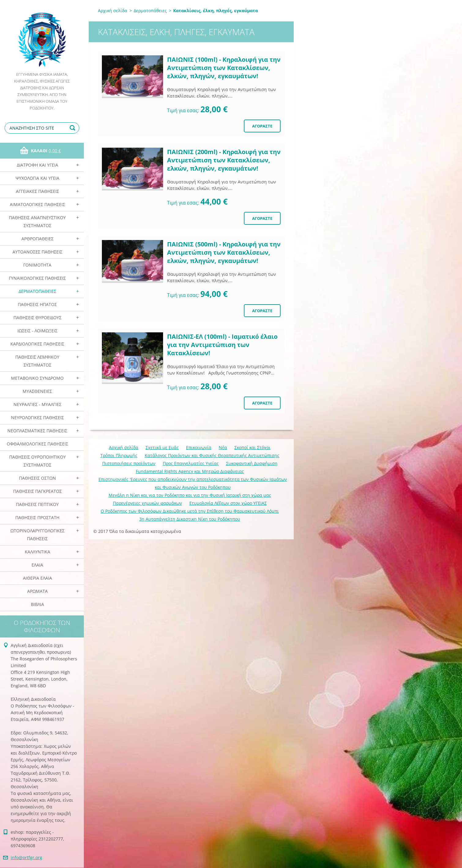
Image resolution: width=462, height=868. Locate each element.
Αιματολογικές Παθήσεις (37, 204)
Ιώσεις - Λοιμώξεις (37, 331)
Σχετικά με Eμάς (162, 447)
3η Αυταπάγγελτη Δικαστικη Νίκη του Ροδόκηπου (190, 519)
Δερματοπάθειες (37, 291)
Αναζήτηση (73, 128)
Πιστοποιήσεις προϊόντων (129, 463)
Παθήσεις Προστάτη (37, 517)
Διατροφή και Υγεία (37, 165)
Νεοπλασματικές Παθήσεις (37, 431)
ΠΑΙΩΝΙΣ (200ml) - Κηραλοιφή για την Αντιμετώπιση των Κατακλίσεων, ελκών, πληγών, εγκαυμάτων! (224, 160)
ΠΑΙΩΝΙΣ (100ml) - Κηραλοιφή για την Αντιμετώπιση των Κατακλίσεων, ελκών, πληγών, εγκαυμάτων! (224, 68)
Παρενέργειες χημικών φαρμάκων (147, 503)
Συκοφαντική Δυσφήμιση (252, 463)
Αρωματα (37, 591)
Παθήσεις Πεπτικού (37, 504)
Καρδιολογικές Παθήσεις (37, 344)
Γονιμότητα (37, 265)
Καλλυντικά (37, 552)
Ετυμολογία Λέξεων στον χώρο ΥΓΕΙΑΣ (228, 503)
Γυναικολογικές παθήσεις (37, 278)
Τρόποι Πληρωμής (119, 455)
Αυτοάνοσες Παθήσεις (37, 252)
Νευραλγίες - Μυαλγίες (37, 404)
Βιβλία (37, 604)
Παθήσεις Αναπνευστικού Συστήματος (37, 222)
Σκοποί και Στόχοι (252, 447)
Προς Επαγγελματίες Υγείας (191, 463)
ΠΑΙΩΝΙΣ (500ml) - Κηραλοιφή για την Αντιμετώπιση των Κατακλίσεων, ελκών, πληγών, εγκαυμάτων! (224, 252)
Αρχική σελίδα (113, 11)
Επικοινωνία (199, 447)
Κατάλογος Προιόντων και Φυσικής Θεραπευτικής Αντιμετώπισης (212, 455)
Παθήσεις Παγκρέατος (37, 491)
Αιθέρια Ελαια (37, 578)
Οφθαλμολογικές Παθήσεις (37, 444)
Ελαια (37, 565)
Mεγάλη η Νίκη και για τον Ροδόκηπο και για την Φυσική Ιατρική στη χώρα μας (190, 495)
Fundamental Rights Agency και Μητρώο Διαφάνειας (190, 471)
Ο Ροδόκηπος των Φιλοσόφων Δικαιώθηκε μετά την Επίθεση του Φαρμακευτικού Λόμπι (190, 511)
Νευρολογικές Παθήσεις (37, 417)
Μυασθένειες (37, 391)
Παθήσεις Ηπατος (37, 304)
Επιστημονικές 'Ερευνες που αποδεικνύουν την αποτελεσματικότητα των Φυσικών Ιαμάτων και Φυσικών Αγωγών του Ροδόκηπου (193, 483)
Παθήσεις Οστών (37, 478)
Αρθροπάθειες (37, 239)
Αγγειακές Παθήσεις (37, 191)
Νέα (223, 447)
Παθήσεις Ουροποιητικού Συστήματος (37, 461)
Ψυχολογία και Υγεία (37, 178)
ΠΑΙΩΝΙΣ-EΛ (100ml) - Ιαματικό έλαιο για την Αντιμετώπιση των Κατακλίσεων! (222, 345)
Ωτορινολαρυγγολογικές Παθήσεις (37, 535)
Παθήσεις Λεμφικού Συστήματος (37, 361)
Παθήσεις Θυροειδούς (37, 318)
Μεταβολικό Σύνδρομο (37, 378)
